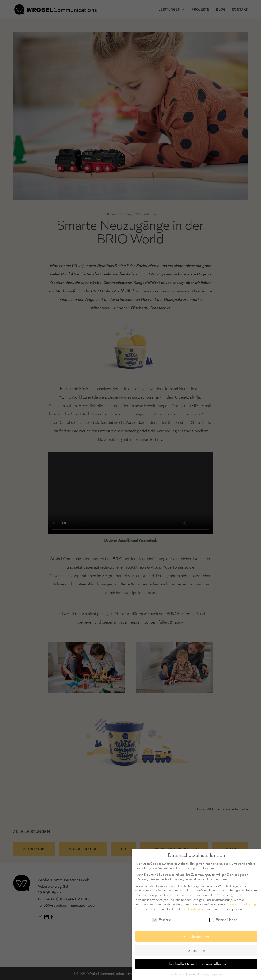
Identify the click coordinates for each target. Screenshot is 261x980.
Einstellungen (197, 909)
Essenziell (162, 920)
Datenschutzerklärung (241, 904)
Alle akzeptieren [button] (197, 936)
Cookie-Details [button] (178, 974)
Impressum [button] (217, 974)
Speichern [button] (197, 950)
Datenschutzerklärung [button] (199, 974)
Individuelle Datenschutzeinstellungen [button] (197, 964)
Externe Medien (223, 920)
